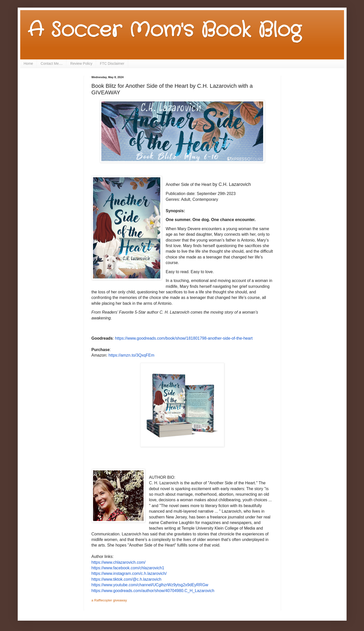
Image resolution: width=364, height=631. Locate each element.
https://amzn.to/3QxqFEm (131, 355)
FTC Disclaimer (112, 63)
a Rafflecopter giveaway (109, 600)
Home (28, 63)
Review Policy (81, 63)
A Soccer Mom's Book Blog (164, 30)
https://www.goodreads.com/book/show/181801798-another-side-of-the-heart (184, 338)
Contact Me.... (52, 63)
